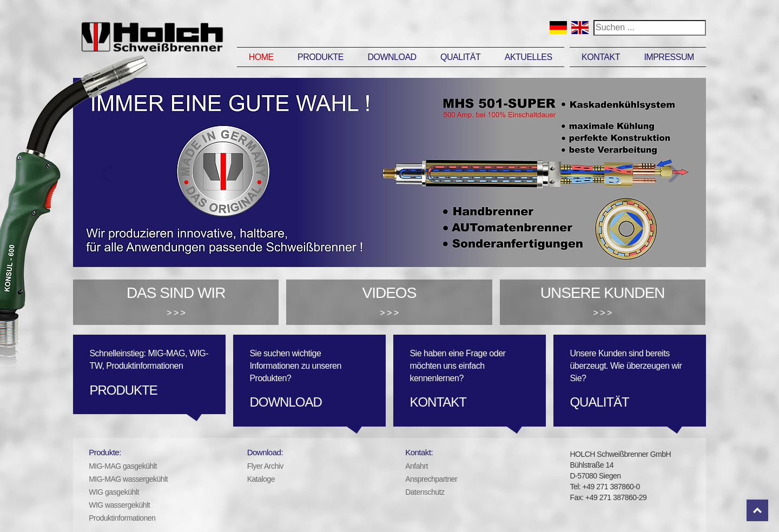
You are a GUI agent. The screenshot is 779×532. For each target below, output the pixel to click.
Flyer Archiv (265, 466)
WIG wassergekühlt (119, 505)
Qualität (460, 57)
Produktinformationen (122, 518)
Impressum (669, 57)
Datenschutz (425, 492)
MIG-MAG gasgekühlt (123, 466)
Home (261, 57)
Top (757, 510)
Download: (265, 452)
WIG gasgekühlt (114, 492)
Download (392, 57)
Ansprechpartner (431, 479)
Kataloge (261, 479)
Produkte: (105, 452)
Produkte (321, 57)
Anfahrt (417, 466)
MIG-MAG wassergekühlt (128, 479)
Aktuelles (529, 57)
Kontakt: (419, 452)
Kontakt (601, 57)
